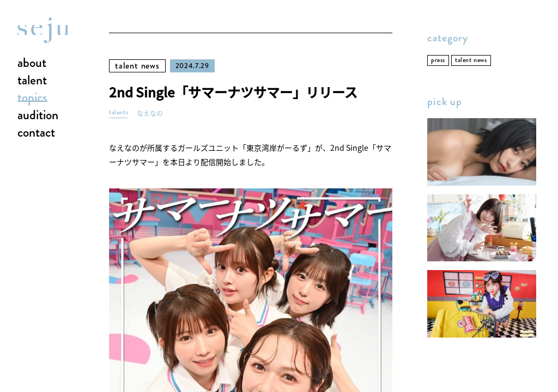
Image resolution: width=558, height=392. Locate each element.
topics (32, 98)
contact (36, 133)
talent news (137, 66)
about (32, 63)
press (438, 60)
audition (38, 115)
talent (32, 81)
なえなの (150, 114)
